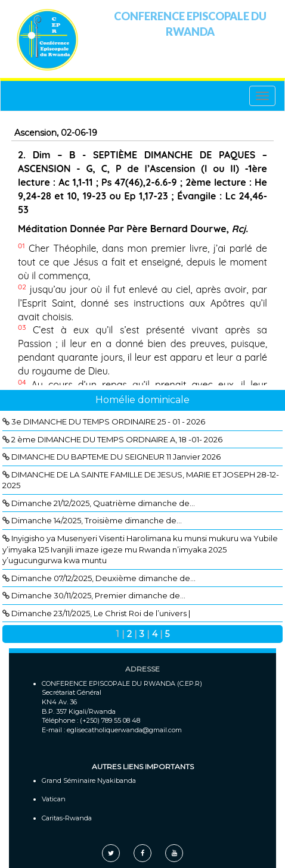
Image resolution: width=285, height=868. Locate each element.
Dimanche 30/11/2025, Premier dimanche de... (98, 595)
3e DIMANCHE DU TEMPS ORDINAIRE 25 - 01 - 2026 (108, 421)
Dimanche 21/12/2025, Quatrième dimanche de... (103, 503)
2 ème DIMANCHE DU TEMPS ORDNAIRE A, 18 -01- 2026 (117, 439)
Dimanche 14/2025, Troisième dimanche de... (97, 520)
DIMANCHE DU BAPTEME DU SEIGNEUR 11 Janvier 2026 (116, 457)
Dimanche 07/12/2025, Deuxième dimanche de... (103, 578)
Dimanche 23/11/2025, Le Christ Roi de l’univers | (101, 613)
